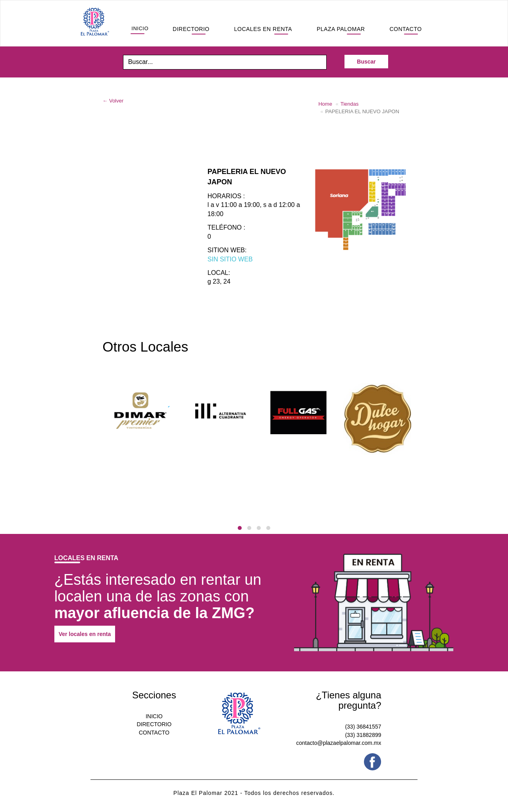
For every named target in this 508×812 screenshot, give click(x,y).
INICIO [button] (140, 28)
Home (325, 104)
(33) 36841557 (363, 727)
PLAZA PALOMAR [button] (341, 29)
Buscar (366, 62)
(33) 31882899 (363, 735)
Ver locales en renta (85, 634)
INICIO (154, 716)
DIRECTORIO (154, 724)
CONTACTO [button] (405, 29)
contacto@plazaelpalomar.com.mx (339, 743)
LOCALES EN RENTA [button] (263, 29)
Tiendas (350, 104)
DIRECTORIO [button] (191, 29)
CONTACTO (154, 733)
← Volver (113, 101)
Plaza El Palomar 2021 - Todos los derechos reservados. (254, 793)
